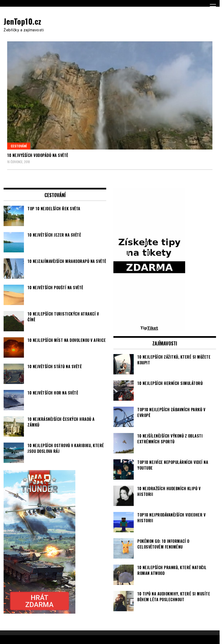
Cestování (19, 146)
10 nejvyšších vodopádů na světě (38, 155)
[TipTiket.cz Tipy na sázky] (149, 328)
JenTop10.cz (22, 21)
